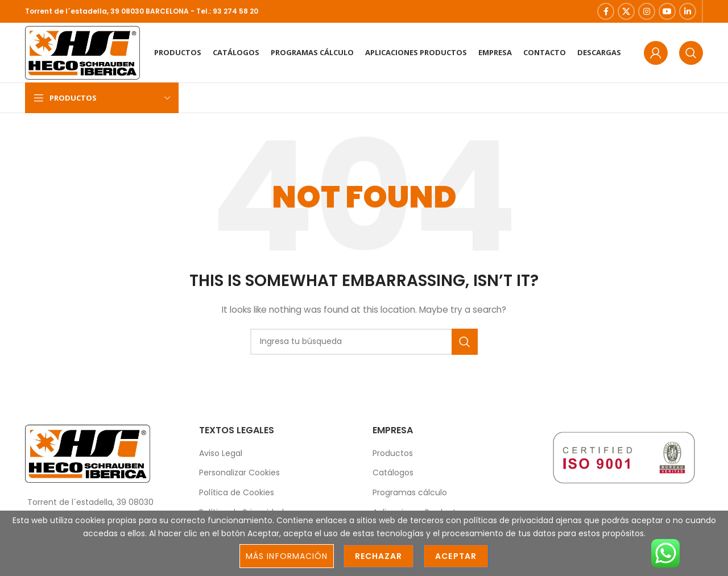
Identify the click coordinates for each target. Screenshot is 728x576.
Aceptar (456, 556)
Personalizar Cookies (239, 473)
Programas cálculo (410, 493)
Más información (287, 556)
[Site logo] (82, 52)
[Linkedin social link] (688, 11)
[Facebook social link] (606, 11)
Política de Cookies (237, 493)
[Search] (691, 53)
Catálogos (393, 473)
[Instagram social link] (647, 11)
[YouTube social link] (667, 11)
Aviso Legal (221, 453)
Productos (393, 453)
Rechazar (379, 556)
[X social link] (626, 11)
